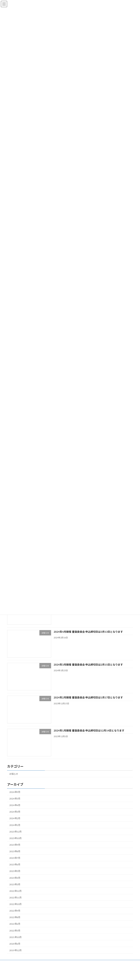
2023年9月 (15, 849)
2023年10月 (15, 843)
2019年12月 (15, 955)
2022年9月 (15, 915)
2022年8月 (15, 922)
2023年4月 (15, 882)
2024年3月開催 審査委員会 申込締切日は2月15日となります (88, 669)
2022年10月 (15, 909)
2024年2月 (15, 823)
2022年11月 (15, 902)
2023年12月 (15, 836)
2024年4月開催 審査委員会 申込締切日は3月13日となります (88, 636)
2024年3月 (15, 816)
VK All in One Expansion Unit (90, 974)
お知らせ (14, 778)
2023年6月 (15, 869)
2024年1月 (15, 829)
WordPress (52, 974)
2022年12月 (15, 895)
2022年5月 (15, 935)
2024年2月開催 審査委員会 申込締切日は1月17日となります (88, 702)
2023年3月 (15, 889)
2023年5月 (15, 875)
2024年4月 (15, 810)
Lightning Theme (69, 974)
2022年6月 (15, 928)
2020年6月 (15, 948)
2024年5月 (15, 803)
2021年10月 (15, 942)
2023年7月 (15, 862)
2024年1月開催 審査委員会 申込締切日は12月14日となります (89, 735)
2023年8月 (15, 856)
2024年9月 (15, 796)
